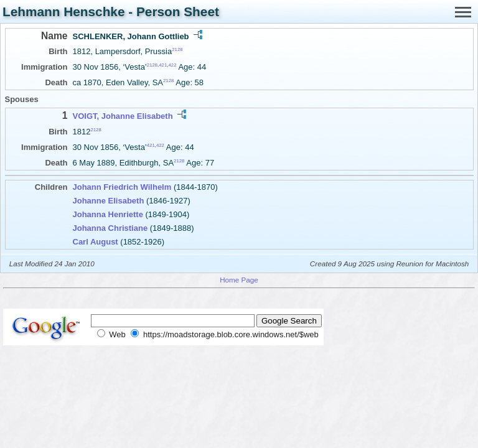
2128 (177, 49)
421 (163, 65)
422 (172, 65)
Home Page (239, 280)
